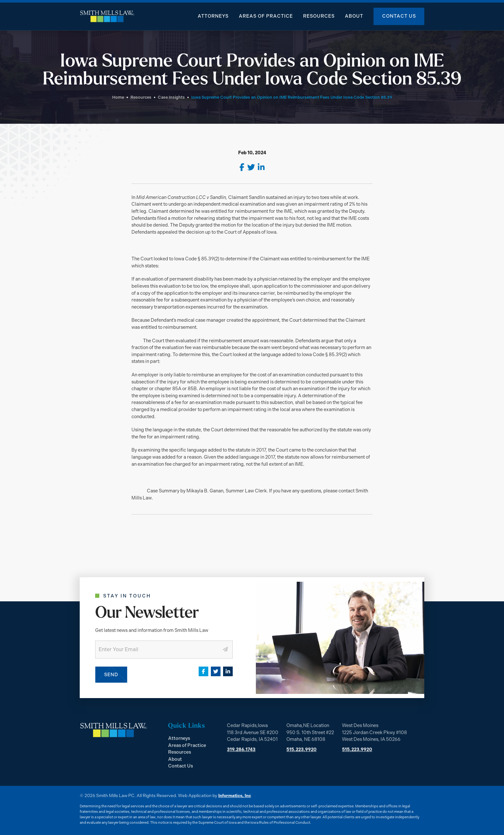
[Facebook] (242, 167)
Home (118, 97)
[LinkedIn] (261, 167)
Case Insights (171, 97)
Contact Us (399, 16)
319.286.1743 (241, 750)
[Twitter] (251, 167)
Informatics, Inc (235, 795)
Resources (319, 16)
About (354, 16)
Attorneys (213, 16)
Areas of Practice (266, 16)
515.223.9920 (301, 750)
